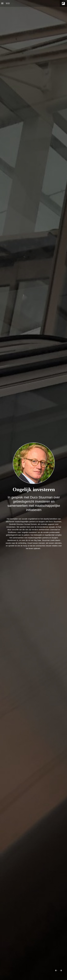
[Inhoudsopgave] (2, 3)
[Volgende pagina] (61, 970)
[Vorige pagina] (56, 970)
